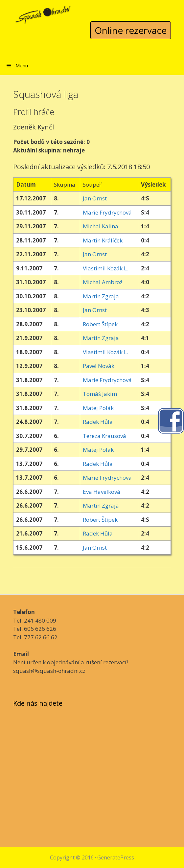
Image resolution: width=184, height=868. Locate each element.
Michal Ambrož (103, 282)
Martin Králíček (103, 240)
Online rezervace (131, 30)
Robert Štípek (100, 324)
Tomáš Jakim (100, 394)
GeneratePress (116, 857)
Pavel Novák (99, 366)
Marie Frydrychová (107, 212)
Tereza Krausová (104, 436)
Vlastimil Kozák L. (105, 268)
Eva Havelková (102, 492)
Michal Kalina (101, 226)
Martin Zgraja (101, 296)
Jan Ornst (95, 198)
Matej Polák (98, 408)
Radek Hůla (98, 422)
